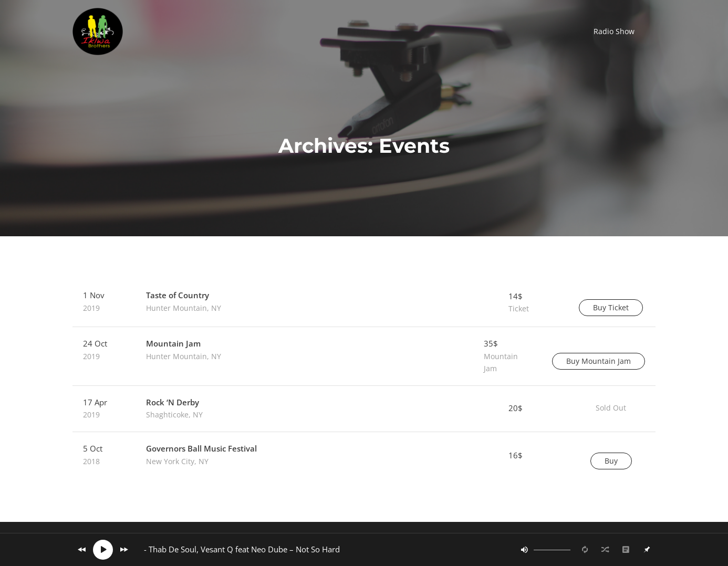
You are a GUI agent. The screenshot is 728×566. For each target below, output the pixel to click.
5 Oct (104, 455)
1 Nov (104, 302)
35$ (507, 356)
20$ (516, 408)
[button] (614, 32)
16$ (516, 455)
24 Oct (104, 350)
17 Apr (104, 409)
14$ (532, 303)
